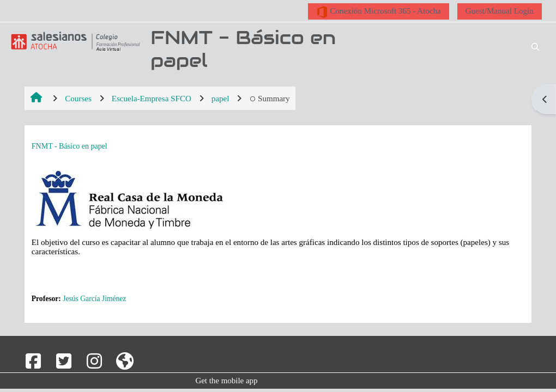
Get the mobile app (226, 381)
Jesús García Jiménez (94, 299)
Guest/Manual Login (500, 11)
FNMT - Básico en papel (69, 146)
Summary (269, 99)
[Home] (74, 42)
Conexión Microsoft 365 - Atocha (379, 12)
